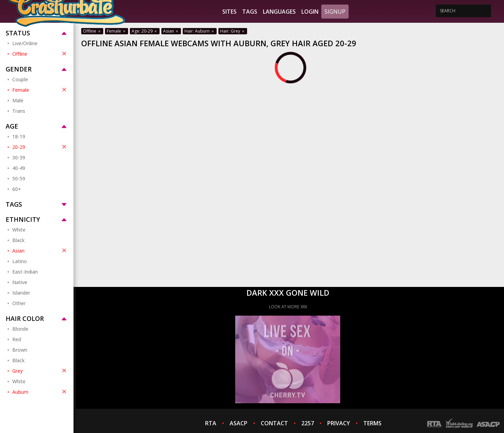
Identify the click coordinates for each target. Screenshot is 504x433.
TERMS (372, 423)
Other (19, 303)
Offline (40, 54)
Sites (229, 12)
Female (40, 90)
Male (18, 100)
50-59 (19, 178)
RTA (211, 423)
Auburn (40, 392)
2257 (308, 423)
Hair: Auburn (200, 31)
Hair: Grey (233, 31)
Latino (20, 261)
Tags (250, 12)
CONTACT (274, 423)
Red (17, 339)
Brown (20, 350)
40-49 (19, 168)
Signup (335, 12)
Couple (20, 79)
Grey (40, 371)
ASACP (239, 423)
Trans (19, 111)
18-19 (19, 136)
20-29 (40, 147)
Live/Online (25, 43)
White (19, 230)
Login (310, 12)
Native (20, 282)
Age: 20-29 (145, 31)
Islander (21, 293)
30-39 (19, 157)
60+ (17, 189)
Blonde (20, 329)
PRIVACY (339, 423)
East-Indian (25, 272)
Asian (40, 250)
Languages (279, 12)
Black (18, 240)
